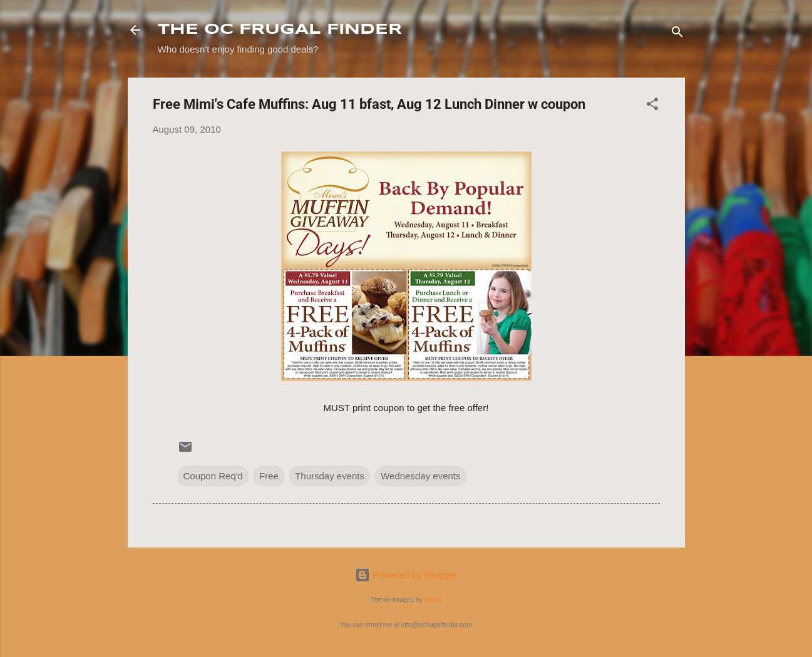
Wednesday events (420, 476)
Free (269, 476)
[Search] (677, 34)
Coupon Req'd (213, 476)
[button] (652, 106)
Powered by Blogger (406, 575)
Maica (433, 599)
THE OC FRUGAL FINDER (280, 30)
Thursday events (330, 476)
